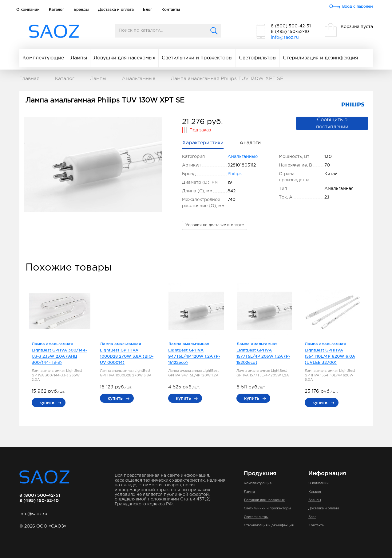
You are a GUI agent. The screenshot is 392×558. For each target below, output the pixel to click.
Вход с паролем (358, 6)
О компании (28, 9)
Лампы (79, 58)
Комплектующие (43, 58)
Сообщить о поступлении (332, 123)
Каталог (57, 9)
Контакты (171, 9)
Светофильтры (258, 58)
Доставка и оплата (116, 9)
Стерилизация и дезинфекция (320, 58)
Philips (235, 174)
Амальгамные (243, 157)
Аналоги (250, 143)
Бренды (81, 9)
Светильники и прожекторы (197, 58)
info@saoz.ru (285, 38)
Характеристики (203, 143)
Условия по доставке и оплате (215, 225)
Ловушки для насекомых (124, 58)
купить (47, 403)
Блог (148, 9)
